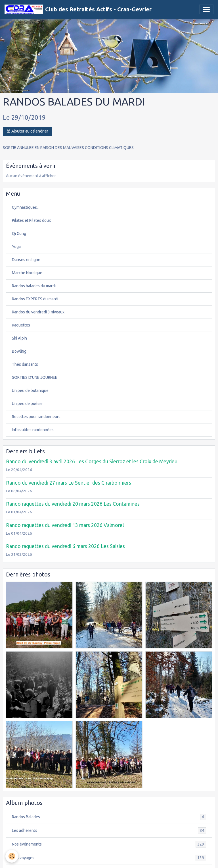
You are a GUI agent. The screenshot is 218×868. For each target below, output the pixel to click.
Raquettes (21, 325)
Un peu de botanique (30, 390)
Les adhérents (109, 831)
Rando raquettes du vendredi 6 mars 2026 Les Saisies (65, 546)
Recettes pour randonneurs (36, 417)
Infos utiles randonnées (33, 430)
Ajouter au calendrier (27, 131)
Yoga (16, 247)
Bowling (19, 351)
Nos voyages (109, 858)
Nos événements (109, 844)
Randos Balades (109, 817)
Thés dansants (25, 364)
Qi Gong (19, 233)
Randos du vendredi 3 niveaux (38, 312)
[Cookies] (12, 856)
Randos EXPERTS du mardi (35, 299)
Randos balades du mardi (34, 286)
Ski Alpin (19, 338)
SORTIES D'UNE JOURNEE (35, 377)
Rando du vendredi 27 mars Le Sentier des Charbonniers (69, 483)
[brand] (78, 9)
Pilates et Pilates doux (31, 220)
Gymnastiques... (26, 207)
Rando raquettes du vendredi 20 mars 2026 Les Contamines (73, 504)
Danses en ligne (26, 260)
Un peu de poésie (27, 404)
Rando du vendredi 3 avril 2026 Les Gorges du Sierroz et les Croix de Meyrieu (92, 461)
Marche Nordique (27, 273)
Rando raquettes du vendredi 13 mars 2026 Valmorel (65, 525)
